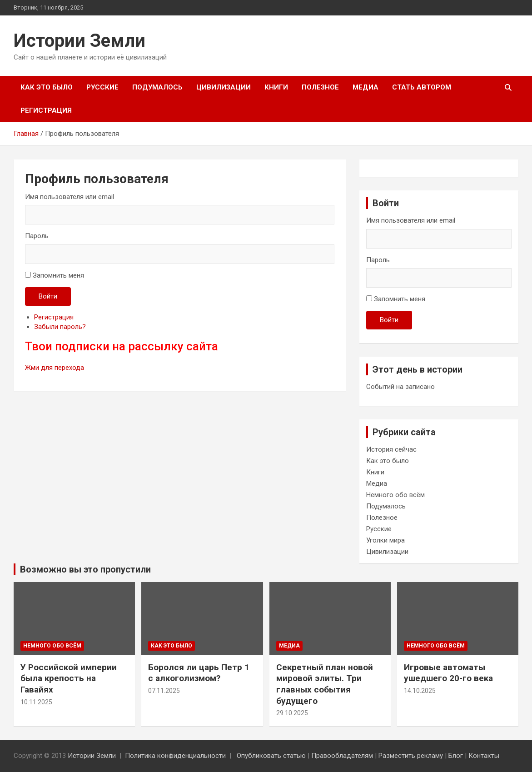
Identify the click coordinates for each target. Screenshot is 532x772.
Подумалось (157, 87)
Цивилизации (224, 87)
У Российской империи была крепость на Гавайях (69, 678)
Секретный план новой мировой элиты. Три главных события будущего (325, 684)
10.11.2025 (36, 702)
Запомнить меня (58, 275)
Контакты (484, 756)
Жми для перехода (55, 368)
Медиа (365, 87)
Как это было (47, 87)
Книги (276, 87)
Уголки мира (385, 540)
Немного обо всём (395, 495)
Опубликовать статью (271, 756)
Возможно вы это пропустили (85, 569)
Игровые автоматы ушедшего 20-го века (448, 673)
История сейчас (391, 449)
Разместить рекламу (411, 756)
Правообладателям (342, 756)
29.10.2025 (292, 713)
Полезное (320, 87)
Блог (456, 756)
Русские (102, 87)
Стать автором (422, 87)
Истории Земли (80, 41)
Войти (48, 296)
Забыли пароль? (60, 327)
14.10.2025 (420, 691)
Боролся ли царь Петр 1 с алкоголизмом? (199, 673)
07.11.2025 (164, 691)
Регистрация (46, 110)
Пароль (37, 236)
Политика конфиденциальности (175, 756)
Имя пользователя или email (70, 197)
